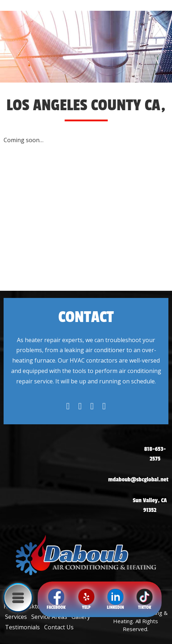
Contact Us (59, 627)
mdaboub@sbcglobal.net (138, 480)
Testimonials (22, 627)
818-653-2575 (155, 454)
